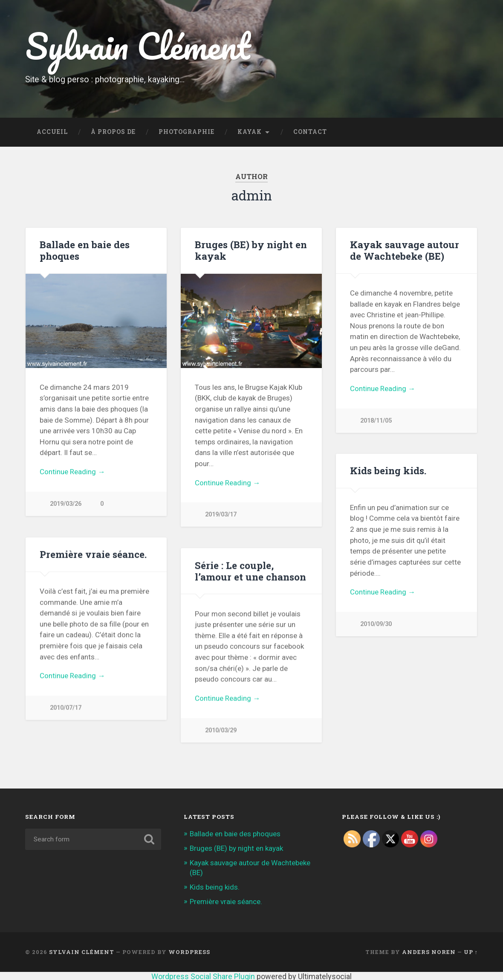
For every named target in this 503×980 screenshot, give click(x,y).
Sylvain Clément (138, 46)
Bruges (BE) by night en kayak (251, 250)
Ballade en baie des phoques (85, 250)
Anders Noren (429, 951)
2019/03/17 (221, 515)
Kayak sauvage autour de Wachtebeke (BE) (405, 250)
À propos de (113, 132)
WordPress (189, 951)
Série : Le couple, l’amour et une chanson (250, 570)
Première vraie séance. (93, 554)
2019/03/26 (66, 504)
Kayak (250, 132)
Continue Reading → (72, 472)
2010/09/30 (376, 624)
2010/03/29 (221, 730)
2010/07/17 (66, 707)
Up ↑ (471, 951)
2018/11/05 (376, 421)
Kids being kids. (388, 470)
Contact (310, 132)
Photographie (186, 132)
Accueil (52, 132)
